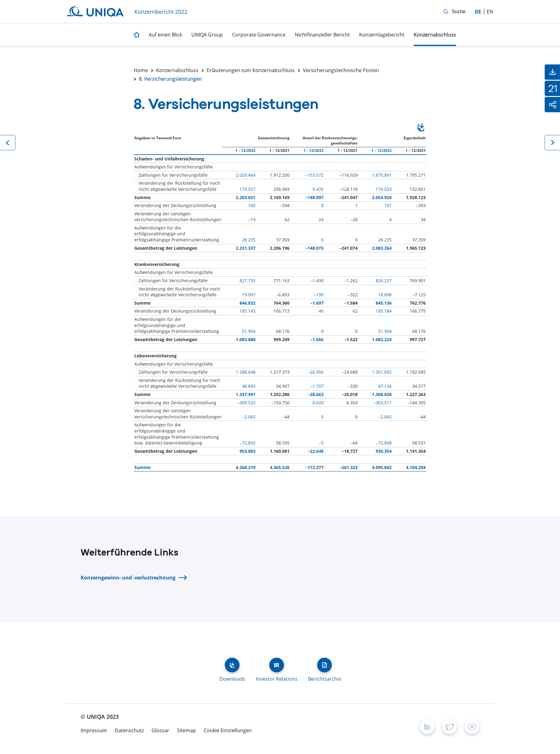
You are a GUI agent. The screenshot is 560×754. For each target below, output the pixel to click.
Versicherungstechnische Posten (341, 70)
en (490, 12)
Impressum (94, 730)
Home (141, 70)
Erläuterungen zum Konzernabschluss (251, 70)
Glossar (160, 730)
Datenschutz (129, 730)
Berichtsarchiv (324, 665)
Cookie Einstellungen (228, 730)
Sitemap (186, 730)
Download (421, 128)
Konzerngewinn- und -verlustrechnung (128, 578)
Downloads (232, 665)
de (478, 12)
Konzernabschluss (177, 70)
